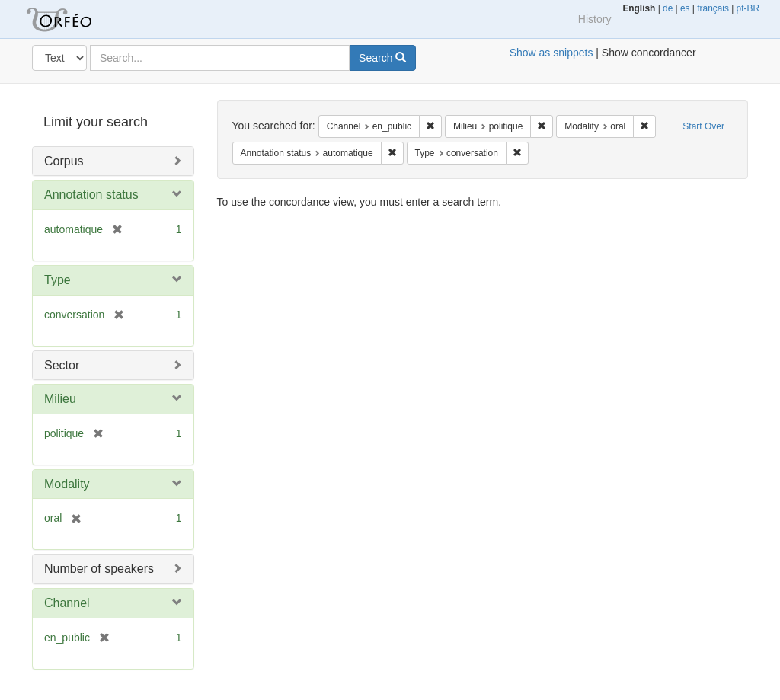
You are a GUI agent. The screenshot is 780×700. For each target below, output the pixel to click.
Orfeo (78, 19)
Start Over (703, 126)
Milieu (60, 399)
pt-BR (748, 8)
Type (58, 280)
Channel (67, 603)
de (668, 8)
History (595, 19)
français (713, 8)
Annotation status (91, 195)
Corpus (64, 161)
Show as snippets (551, 53)
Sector (62, 365)
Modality (67, 484)
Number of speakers (99, 569)
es (685, 8)
